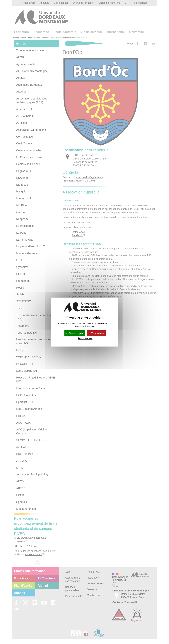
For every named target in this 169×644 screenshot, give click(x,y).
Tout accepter (75, 333)
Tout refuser (96, 333)
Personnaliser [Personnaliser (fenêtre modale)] (85, 338)
